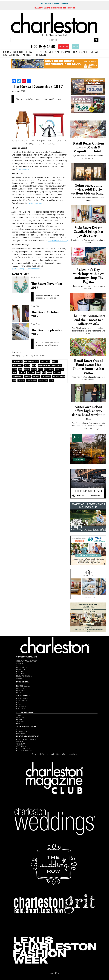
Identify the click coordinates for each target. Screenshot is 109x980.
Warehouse (43, 380)
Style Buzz (36, 278)
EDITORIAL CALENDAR (23, 675)
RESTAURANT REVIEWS (23, 687)
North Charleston (31, 362)
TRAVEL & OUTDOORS (12, 55)
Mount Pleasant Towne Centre (50, 365)
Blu (20, 369)
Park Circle (49, 369)
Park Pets (59, 369)
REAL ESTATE (94, 52)
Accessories (18, 365)
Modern (27, 376)
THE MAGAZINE (42, 55)
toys (51, 380)
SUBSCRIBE (64, 47)
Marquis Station (59, 376)
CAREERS (19, 679)
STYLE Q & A (20, 718)
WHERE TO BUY (21, 673)
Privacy (52, 973)
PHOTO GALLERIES (22, 731)
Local (34, 369)
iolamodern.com (36, 203)
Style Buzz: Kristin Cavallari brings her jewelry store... (88, 232)
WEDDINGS (28, 55)
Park (40, 369)
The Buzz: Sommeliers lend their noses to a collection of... (88, 320)
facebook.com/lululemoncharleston (26, 269)
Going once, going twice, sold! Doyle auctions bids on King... (88, 189)
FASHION (19, 719)
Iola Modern (17, 376)
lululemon (46, 376)
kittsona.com (24, 169)
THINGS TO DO (32, 52)
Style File (35, 306)
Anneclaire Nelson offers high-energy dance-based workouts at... (88, 413)
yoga (15, 369)
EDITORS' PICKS (21, 706)
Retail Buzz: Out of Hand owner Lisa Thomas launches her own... (88, 367)
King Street (45, 362)
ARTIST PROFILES (22, 701)
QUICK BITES (20, 689)
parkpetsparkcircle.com (58, 241)
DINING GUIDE (21, 685)
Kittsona (36, 376)
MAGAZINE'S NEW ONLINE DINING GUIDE (55, 8)
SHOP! (75, 47)
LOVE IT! (19, 723)
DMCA (57, 973)
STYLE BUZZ (20, 721)
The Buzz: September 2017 (47, 332)
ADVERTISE (20, 671)
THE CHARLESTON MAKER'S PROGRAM (54, 3)
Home (15, 373)
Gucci (49, 373)
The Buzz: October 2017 (45, 314)
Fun (44, 373)
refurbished (31, 380)
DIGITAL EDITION (22, 668)
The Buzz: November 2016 (47, 286)
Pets (38, 373)
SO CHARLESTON (46, 52)
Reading (21, 380)
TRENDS (19, 716)
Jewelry (22, 373)
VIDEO (18, 729)
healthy (31, 373)
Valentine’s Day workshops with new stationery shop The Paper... (88, 276)
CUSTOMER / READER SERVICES (26, 662)
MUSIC (18, 703)
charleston (17, 362)
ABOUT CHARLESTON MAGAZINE (26, 660)
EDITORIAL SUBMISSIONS (24, 677)
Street (55, 362)
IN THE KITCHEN (21, 691)
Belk (34, 365)
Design (27, 365)
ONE (14, 380)
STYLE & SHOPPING (63, 52)
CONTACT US (20, 669)
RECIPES (19, 693)
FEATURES (7, 52)
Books (27, 369)
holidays (57, 373)
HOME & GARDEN (80, 52)
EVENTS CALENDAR (22, 699)
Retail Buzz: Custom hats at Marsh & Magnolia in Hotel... (88, 147)
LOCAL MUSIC (21, 733)
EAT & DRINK (18, 52)
